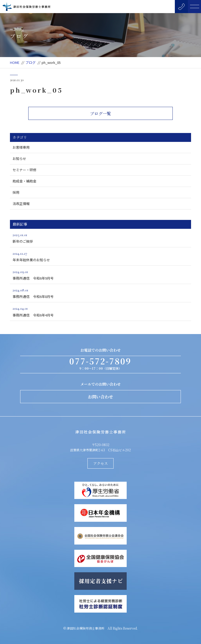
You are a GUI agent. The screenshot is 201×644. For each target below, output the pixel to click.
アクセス (100, 463)
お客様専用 (21, 147)
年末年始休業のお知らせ (100, 256)
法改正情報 (21, 204)
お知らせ (19, 159)
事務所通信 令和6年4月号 (100, 311)
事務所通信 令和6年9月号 (100, 274)
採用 (16, 192)
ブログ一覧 (100, 113)
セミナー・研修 (24, 170)
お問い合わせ (100, 397)
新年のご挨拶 (100, 238)
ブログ (30, 62)
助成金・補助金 (24, 181)
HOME (15, 62)
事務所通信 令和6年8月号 (100, 293)
